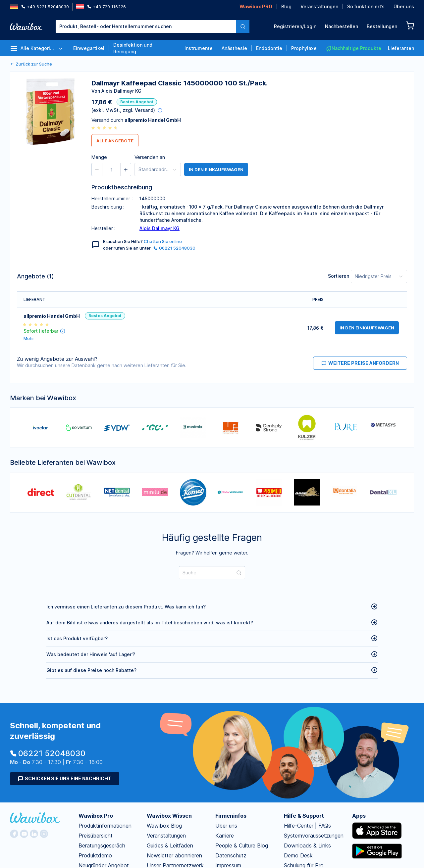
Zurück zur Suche (31, 64)
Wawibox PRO (256, 6)
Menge (99, 157)
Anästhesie (234, 48)
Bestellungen (382, 26)
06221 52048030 (174, 248)
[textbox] (146, 26)
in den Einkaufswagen (216, 169)
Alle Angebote (115, 141)
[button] (97, 169)
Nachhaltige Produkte (353, 48)
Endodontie (269, 48)
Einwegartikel (89, 48)
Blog (286, 6)
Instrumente (199, 48)
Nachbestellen (342, 26)
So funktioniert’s (366, 6)
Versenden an (150, 157)
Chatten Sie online (163, 241)
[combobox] (153, 26)
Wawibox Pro (96, 816)
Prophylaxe (304, 48)
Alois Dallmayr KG (159, 228)
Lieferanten (401, 48)
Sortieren (339, 276)
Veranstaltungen (319, 6)
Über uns (404, 6)
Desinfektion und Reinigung (133, 48)
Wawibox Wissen (169, 816)
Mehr (29, 338)
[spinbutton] (111, 169)
